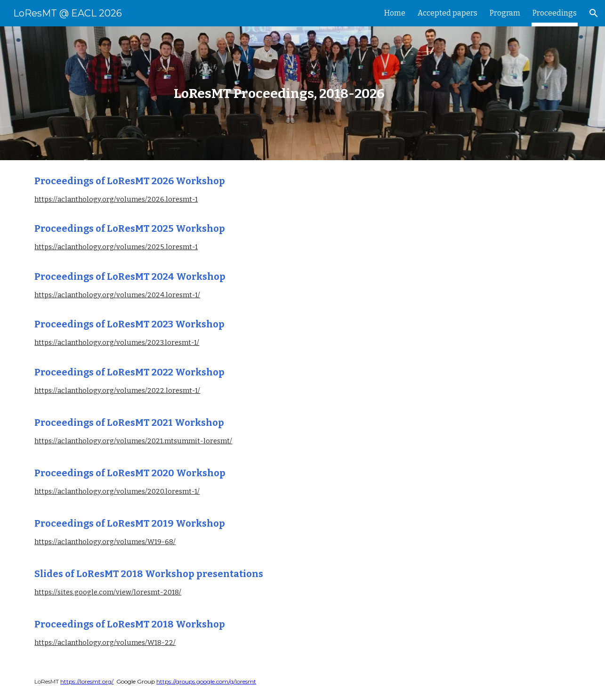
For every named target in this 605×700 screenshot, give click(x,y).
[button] (594, 13)
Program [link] (505, 13)
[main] (279, 94)
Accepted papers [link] (448, 13)
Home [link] (395, 13)
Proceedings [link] (555, 13)
